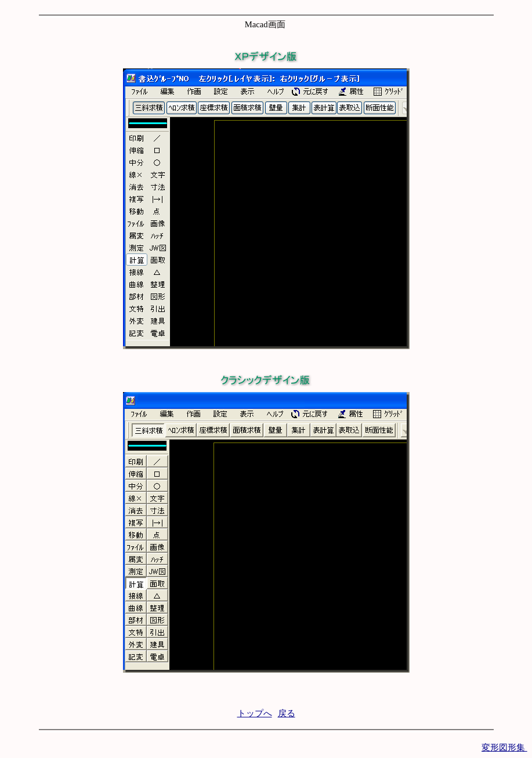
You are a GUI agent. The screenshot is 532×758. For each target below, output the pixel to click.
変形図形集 (504, 748)
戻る (287, 713)
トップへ (255, 713)
